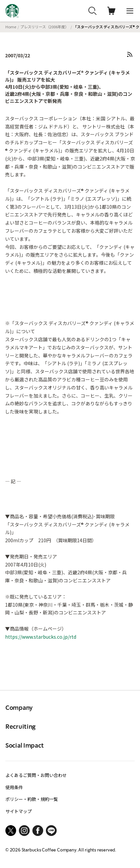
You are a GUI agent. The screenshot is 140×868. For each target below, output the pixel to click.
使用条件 (14, 787)
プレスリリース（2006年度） (45, 27)
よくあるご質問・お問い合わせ (36, 775)
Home (11, 27)
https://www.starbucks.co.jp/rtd (41, 637)
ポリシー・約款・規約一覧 (32, 799)
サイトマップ (19, 811)
